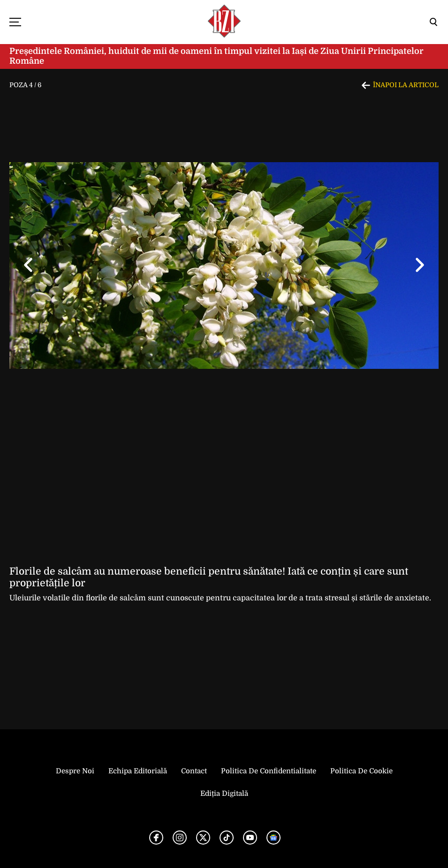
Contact (194, 771)
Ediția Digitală (224, 793)
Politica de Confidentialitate (269, 771)
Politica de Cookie (361, 771)
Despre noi (75, 771)
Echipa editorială (138, 771)
